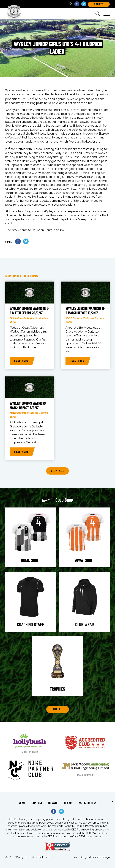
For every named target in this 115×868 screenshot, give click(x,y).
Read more (21, 361)
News (22, 803)
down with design (99, 857)
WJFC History (88, 803)
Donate (53, 803)
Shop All (58, 709)
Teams (68, 803)
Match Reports (18, 318)
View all (57, 471)
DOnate (99, 4)
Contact (37, 803)
